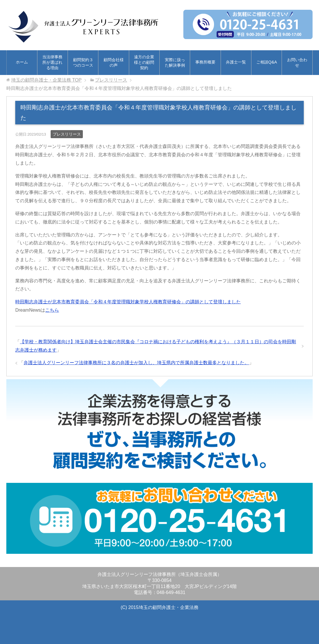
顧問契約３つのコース (83, 62)
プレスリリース (67, 134)
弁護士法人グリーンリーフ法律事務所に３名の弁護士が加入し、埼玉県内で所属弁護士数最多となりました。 (136, 363)
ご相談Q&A (267, 62)
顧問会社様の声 (114, 62)
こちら (52, 310)
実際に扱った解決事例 (175, 62)
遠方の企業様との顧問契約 (144, 62)
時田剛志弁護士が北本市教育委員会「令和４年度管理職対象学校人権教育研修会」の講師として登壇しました (128, 302)
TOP (46, 80)
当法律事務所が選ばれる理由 (52, 62)
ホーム (22, 62)
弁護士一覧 (236, 62)
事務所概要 (205, 62)
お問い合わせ (297, 62)
